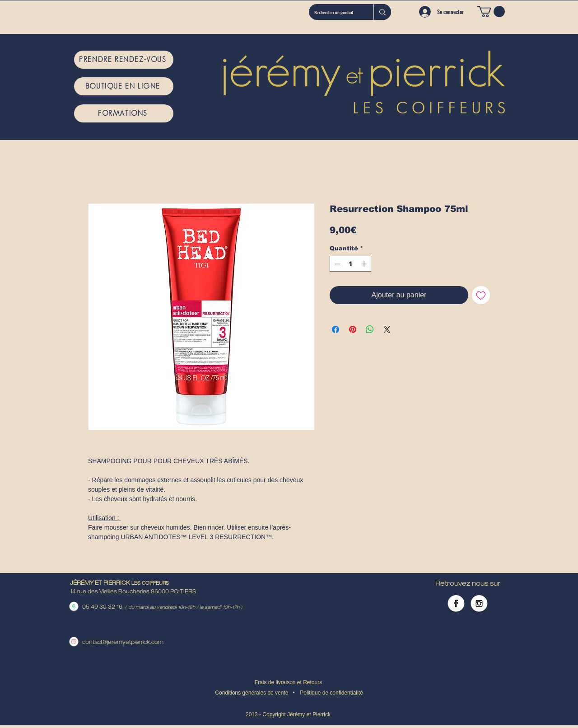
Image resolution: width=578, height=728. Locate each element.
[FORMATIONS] (124, 113)
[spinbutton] (351, 264)
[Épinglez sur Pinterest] (353, 329)
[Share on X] (387, 329)
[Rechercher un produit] (334, 12)
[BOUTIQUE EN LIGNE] (124, 86)
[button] (491, 12)
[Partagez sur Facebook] (336, 329)
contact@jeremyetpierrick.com (123, 643)
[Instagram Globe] (479, 604)
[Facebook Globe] (456, 604)
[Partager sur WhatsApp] (370, 329)
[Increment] (365, 264)
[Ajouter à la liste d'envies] (481, 295)
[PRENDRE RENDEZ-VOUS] (124, 60)
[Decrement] (336, 264)
